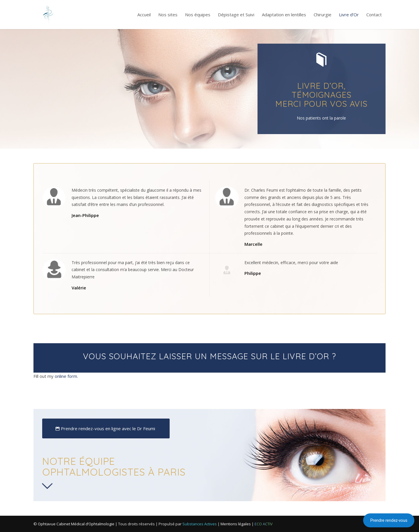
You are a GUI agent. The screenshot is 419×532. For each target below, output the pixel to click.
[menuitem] (144, 15)
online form (66, 376)
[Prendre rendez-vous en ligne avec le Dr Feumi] (106, 428)
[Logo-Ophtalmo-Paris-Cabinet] (48, 15)
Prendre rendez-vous (389, 520)
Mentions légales (236, 524)
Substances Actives (200, 524)
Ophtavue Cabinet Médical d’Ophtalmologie (76, 524)
